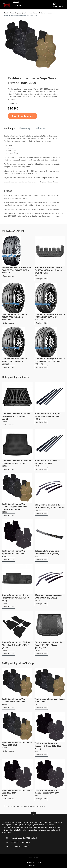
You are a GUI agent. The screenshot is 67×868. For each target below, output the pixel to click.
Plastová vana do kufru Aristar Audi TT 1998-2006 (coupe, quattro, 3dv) (49, 645)
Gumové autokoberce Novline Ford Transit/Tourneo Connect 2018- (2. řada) (48, 271)
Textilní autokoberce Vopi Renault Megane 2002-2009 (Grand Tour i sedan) (14, 507)
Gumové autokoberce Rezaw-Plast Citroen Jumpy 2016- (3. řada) (16, 598)
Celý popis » (12, 104)
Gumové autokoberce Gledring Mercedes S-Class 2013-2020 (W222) (16, 645)
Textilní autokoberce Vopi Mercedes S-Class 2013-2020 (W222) (48, 746)
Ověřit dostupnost (23, 116)
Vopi (32, 664)
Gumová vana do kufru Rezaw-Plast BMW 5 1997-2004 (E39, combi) (16, 417)
